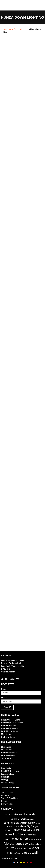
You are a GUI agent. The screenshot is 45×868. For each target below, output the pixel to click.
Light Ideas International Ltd (13, 660)
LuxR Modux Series (10, 731)
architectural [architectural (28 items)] (26, 814)
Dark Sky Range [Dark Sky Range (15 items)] (29, 826)
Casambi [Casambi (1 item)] (32, 819)
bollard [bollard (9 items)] (14, 819)
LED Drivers (6, 750)
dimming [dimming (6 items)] (9, 830)
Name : (4, 689)
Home (3, 29)
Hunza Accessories (9, 753)
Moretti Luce (6, 734)
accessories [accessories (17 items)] (12, 814)
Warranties (6, 795)
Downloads (6, 768)
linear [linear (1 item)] (38, 835)
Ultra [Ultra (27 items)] (25, 853)
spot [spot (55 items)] (36, 848)
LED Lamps (6, 747)
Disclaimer (6, 801)
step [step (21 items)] (10, 853)
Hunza (5, 777)
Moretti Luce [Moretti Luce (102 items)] (13, 844)
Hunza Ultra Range (9, 728)
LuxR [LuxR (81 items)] (12, 839)
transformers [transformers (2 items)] (17, 853)
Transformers (7, 758)
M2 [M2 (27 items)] (22, 839)
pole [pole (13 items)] (31, 844)
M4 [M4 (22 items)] (26, 839)
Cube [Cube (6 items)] (15, 826)
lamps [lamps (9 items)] (33, 835)
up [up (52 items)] (30, 853)
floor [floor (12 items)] (31, 830)
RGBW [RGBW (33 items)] (10, 848)
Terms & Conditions (10, 798)
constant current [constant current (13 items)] (27, 823)
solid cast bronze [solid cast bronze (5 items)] (26, 848)
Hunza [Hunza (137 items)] (18, 834)
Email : (4, 698)
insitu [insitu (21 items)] (27, 835)
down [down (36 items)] (17, 830)
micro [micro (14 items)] (39, 839)
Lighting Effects (8, 774)
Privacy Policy (7, 804)
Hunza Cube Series (10, 726)
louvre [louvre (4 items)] (6, 839)
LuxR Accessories (9, 756)
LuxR (5, 780)
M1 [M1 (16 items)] (18, 839)
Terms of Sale (7, 792)
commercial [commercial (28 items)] (11, 823)
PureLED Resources (10, 771)
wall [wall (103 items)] (35, 853)
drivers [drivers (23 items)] (25, 830)
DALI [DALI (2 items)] (19, 827)
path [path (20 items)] (26, 844)
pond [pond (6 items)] (36, 844)
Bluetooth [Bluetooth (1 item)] (37, 815)
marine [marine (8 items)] (32, 839)
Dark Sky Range (8, 737)
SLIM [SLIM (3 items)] (16, 848)
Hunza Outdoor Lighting (18, 29)
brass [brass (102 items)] (22, 819)
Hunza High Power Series (12, 723)
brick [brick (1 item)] (28, 819)
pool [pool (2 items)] (40, 844)
